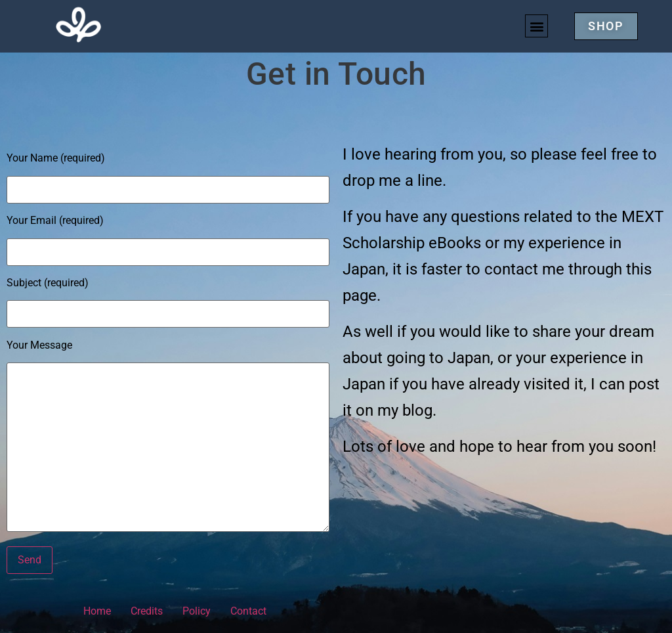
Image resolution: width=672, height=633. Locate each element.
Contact (248, 611)
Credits (147, 611)
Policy (197, 611)
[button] (536, 26)
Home (97, 611)
